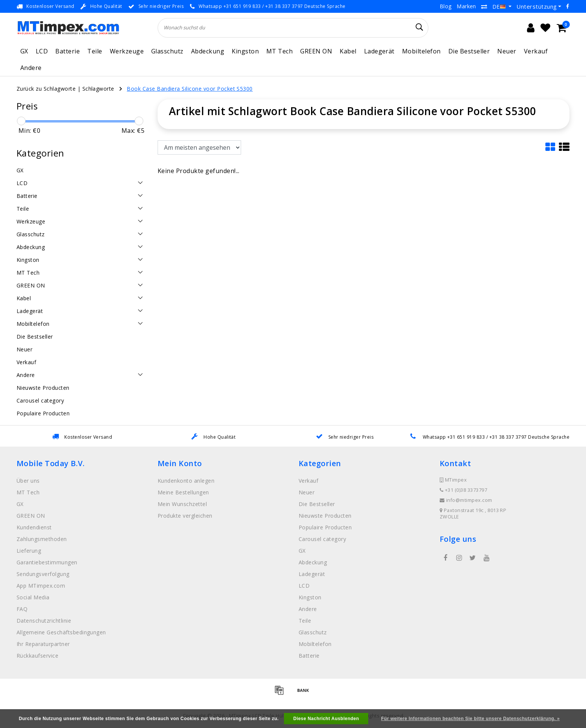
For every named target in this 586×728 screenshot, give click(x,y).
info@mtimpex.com (466, 500)
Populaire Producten (325, 527)
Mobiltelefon (421, 51)
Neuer (507, 51)
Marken (466, 6)
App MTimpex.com (41, 586)
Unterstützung (537, 6)
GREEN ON (316, 51)
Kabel (348, 51)
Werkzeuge (127, 51)
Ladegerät (379, 51)
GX (24, 51)
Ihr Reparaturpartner (43, 644)
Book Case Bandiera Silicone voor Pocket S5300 (190, 89)
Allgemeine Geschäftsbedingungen (61, 632)
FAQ (22, 609)
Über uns (28, 481)
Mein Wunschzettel (182, 504)
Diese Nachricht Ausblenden (326, 719)
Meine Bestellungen (183, 492)
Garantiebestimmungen (47, 562)
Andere (31, 68)
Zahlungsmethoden (42, 539)
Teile (95, 51)
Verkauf (536, 51)
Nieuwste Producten (325, 516)
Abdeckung (208, 51)
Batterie (68, 51)
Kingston (245, 51)
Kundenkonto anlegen (186, 481)
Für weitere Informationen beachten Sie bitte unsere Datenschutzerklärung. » (470, 719)
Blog (446, 6)
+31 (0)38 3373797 (463, 490)
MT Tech (279, 51)
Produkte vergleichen (185, 516)
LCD (42, 51)
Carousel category (322, 539)
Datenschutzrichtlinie (44, 621)
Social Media (33, 597)
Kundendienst (34, 527)
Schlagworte (98, 89)
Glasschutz (167, 51)
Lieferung (29, 551)
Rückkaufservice (37, 656)
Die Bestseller (469, 51)
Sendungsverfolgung (43, 574)
